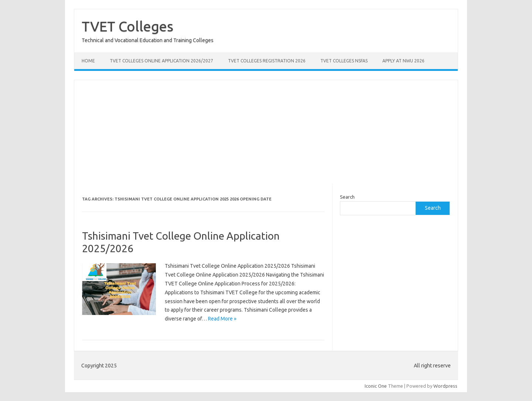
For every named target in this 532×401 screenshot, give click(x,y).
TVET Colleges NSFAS (344, 61)
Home (88, 61)
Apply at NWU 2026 (403, 61)
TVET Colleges (127, 26)
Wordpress (445, 386)
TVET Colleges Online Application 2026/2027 (161, 61)
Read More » (222, 319)
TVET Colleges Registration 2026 (267, 61)
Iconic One (376, 386)
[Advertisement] (266, 132)
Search (347, 197)
